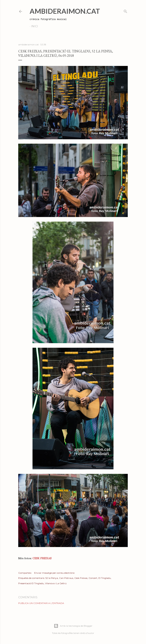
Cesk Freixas (81, 578)
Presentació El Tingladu (31, 583)
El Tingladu (105, 578)
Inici (35, 26)
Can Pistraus (66, 578)
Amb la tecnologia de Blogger (73, 626)
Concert (93, 578)
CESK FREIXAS (42, 558)
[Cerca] (125, 11)
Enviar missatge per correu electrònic (54, 573)
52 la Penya (52, 578)
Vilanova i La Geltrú (56, 583)
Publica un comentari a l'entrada (41, 603)
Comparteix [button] (25, 573)
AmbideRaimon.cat (65, 11)
